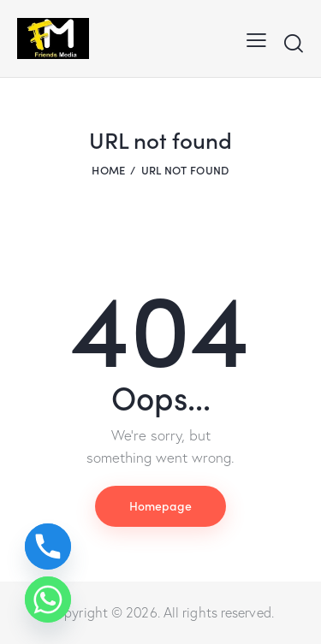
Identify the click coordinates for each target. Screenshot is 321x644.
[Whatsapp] (48, 600)
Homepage (160, 505)
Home (108, 170)
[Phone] (48, 547)
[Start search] (293, 43)
